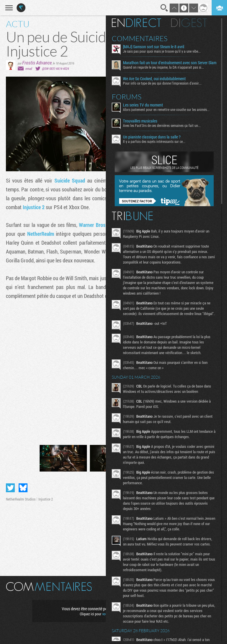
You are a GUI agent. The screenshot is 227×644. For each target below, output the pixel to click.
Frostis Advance (37, 63)
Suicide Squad (70, 180)
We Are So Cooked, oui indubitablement (154, 79)
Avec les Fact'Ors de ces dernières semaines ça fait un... (162, 125)
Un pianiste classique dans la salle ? (152, 137)
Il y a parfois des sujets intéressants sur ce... (154, 141)
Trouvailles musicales (140, 121)
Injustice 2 (34, 207)
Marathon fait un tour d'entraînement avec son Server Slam (170, 63)
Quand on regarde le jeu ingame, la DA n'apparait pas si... (163, 67)
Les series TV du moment (143, 105)
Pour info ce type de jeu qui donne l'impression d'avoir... (162, 83)
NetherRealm (41, 234)
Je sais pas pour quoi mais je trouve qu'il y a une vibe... (162, 51)
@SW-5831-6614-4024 (55, 68)
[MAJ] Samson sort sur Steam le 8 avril (154, 47)
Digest (189, 23)
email (29, 68)
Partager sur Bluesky (23, 488)
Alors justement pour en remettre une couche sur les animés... (166, 109)
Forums (127, 97)
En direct (136, 23)
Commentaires (140, 38)
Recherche (164, 8)
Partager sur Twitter (10, 488)
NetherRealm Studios (21, 499)
